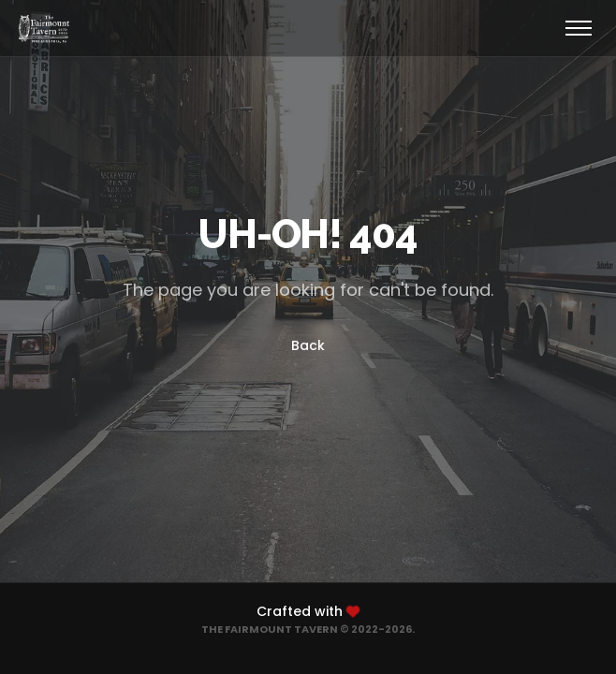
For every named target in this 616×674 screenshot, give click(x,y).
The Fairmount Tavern (270, 629)
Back (308, 345)
